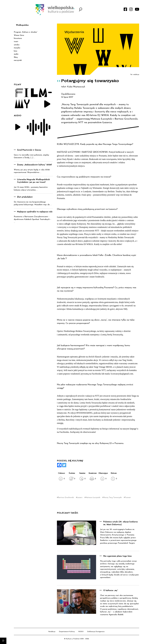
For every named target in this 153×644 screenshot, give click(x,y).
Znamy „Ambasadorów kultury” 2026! (34, 165)
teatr (16, 42)
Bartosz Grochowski (66, 498)
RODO (81, 632)
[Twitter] (64, 465)
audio (16, 54)
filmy (16, 57)
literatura (18, 38)
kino (16, 51)
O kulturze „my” (111, 591)
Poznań (128, 498)
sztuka (17, 45)
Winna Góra (19, 35)
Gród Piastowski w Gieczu (29, 150)
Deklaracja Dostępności (96, 632)
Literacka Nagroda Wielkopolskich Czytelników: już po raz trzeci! (33, 181)
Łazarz (80, 498)
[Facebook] (59, 465)
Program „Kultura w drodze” (26, 32)
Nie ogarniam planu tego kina (117, 556)
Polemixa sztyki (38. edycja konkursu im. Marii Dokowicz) (120, 523)
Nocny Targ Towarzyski (112, 498)
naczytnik (18, 60)
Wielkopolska (22, 25)
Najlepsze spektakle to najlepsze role (35, 212)
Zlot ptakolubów (25, 197)
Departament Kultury (67, 632)
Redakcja (52, 632)
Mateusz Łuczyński (93, 498)
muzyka (17, 48)
